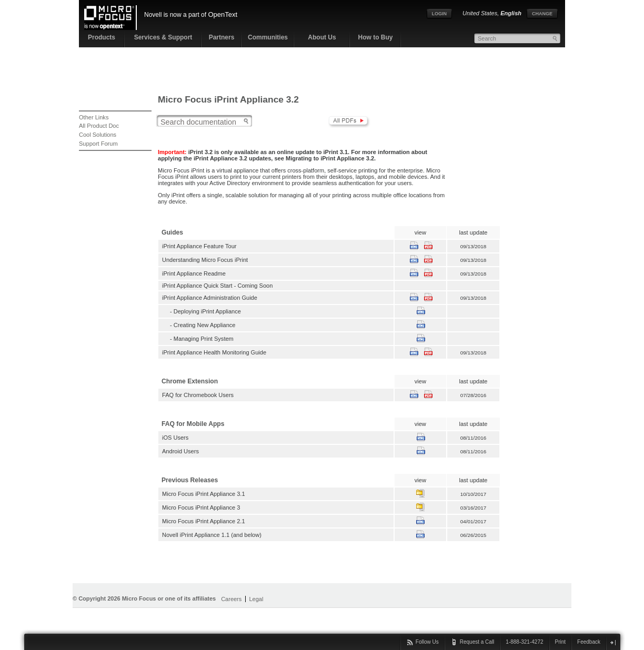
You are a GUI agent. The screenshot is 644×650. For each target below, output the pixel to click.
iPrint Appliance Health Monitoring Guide (214, 352)
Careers (231, 599)
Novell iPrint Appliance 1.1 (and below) (212, 535)
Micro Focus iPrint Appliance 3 (201, 507)
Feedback (589, 642)
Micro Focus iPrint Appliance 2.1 (204, 521)
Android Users (180, 451)
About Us (322, 37)
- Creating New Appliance (199, 325)
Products (102, 37)
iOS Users (175, 438)
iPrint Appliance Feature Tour (199, 246)
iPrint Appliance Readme (194, 273)
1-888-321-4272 (524, 642)
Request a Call (477, 642)
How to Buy (376, 37)
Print (561, 642)
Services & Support (163, 37)
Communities (268, 37)
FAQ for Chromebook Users (198, 395)
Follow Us (427, 642)
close (613, 642)
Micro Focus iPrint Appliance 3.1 (204, 494)
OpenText (223, 14)
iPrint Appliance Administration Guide (210, 298)
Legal (256, 599)
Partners (222, 37)
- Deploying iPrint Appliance (202, 311)
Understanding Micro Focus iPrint (205, 260)
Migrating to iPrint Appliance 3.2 (330, 158)
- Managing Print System (198, 339)
